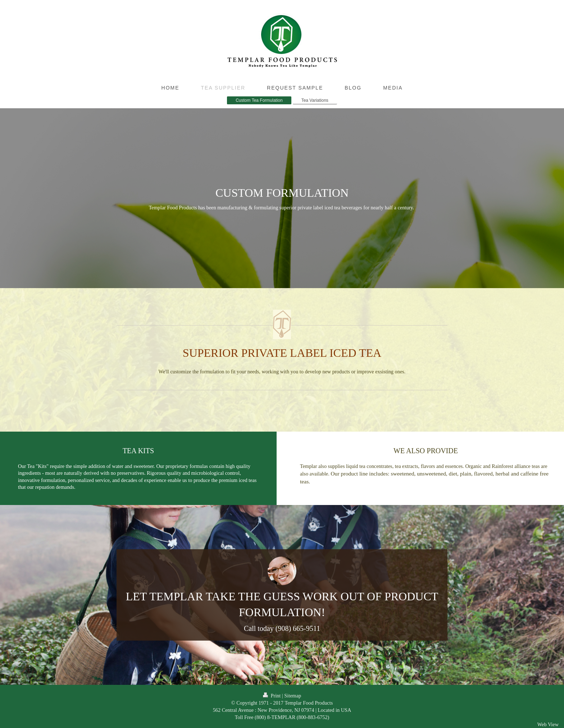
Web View (548, 724)
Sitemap (293, 696)
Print (272, 696)
